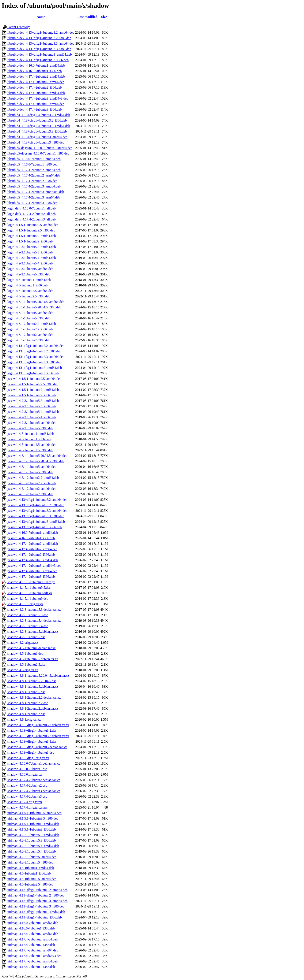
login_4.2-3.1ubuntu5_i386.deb (29, 274)
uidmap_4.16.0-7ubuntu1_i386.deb (31, 928)
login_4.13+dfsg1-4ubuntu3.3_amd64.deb (36, 357)
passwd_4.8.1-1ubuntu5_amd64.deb (32, 467)
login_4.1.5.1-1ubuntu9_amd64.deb (32, 236)
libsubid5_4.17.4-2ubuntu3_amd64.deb (34, 186)
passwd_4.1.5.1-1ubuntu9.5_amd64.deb (34, 379)
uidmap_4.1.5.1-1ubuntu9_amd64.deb (33, 824)
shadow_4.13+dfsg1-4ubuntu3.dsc (31, 752)
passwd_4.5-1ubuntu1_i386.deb (29, 439)
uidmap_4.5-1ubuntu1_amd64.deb (31, 868)
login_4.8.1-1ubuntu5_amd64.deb (30, 313)
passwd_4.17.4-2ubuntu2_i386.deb (31, 555)
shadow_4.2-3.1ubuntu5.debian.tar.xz (33, 632)
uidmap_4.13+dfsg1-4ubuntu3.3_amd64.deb (37, 901)
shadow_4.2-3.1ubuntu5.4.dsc (28, 626)
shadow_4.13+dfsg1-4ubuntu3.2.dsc (32, 730)
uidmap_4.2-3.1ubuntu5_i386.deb (30, 862)
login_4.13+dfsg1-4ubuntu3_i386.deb (33, 373)
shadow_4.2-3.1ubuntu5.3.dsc (28, 615)
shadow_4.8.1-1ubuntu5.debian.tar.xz (33, 686)
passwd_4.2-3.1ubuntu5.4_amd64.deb (33, 412)
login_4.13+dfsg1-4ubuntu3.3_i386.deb (34, 362)
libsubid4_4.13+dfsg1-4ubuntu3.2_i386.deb (37, 120)
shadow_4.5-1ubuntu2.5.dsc (26, 665)
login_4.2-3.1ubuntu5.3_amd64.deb (32, 247)
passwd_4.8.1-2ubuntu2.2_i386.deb (31, 483)
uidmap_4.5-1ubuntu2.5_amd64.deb (32, 879)
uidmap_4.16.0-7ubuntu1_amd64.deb (33, 923)
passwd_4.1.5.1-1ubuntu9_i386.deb (31, 395)
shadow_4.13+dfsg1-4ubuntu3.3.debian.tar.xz (38, 736)
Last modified (87, 17)
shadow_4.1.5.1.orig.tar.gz (25, 604)
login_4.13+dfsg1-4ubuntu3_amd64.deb (35, 368)
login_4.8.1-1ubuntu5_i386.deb (29, 318)
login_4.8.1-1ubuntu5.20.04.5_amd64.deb (36, 302)
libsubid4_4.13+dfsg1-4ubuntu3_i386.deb (36, 142)
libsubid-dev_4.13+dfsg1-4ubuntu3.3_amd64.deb (41, 43)
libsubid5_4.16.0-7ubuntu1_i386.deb (32, 164)
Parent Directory (19, 27)
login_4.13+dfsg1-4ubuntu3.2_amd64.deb (36, 346)
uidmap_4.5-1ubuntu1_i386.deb (29, 873)
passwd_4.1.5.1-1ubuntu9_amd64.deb (33, 390)
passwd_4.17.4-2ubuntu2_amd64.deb (33, 544)
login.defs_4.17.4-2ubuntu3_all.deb (31, 219)
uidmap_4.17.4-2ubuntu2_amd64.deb (33, 934)
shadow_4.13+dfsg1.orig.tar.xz (28, 758)
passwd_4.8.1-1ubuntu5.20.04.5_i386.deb (36, 461)
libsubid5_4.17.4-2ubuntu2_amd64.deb (34, 170)
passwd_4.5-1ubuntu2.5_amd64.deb (32, 445)
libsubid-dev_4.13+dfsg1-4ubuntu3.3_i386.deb (39, 49)
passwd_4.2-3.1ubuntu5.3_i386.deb (31, 406)
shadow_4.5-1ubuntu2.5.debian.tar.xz (33, 659)
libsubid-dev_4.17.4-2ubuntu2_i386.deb (35, 87)
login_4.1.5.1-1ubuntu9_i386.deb (30, 241)
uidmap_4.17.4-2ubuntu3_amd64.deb (33, 950)
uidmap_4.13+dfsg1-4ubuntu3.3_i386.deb (36, 906)
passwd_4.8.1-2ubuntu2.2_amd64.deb (33, 478)
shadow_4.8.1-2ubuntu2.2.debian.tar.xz (34, 697)
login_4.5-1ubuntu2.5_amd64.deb (30, 291)
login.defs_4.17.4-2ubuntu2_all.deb (31, 214)
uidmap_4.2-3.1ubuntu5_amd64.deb (32, 857)
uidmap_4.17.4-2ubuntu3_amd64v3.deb (34, 956)
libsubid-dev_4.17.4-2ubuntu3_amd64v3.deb (38, 98)
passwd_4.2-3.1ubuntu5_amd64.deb (32, 423)
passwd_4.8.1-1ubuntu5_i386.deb (30, 472)
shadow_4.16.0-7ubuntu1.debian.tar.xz (34, 763)
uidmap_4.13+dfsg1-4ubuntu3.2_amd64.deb (37, 890)
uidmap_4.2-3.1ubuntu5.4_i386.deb (32, 851)
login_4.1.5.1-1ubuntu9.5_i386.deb (31, 230)
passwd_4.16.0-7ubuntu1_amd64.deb (33, 533)
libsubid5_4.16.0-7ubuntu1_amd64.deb (34, 159)
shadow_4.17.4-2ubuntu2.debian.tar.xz (34, 780)
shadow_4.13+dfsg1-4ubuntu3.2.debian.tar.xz (38, 725)
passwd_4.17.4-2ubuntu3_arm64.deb (32, 571)
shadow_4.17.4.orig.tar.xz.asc (27, 807)
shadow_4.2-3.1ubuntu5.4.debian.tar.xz (34, 621)
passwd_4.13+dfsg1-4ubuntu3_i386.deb (35, 527)
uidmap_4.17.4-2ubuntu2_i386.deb (31, 945)
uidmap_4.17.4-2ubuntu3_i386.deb (31, 967)
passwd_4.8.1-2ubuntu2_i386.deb (30, 494)
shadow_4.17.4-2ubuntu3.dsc (27, 796)
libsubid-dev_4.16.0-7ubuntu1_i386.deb (35, 71)
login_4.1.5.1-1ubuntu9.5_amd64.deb (33, 225)
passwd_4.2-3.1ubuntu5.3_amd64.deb (33, 401)
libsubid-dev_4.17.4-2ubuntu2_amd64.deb (36, 76)
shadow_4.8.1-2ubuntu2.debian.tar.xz (33, 708)
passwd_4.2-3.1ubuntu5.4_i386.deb (31, 417)
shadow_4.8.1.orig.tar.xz (24, 719)
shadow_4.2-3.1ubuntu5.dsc (26, 637)
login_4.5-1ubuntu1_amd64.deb (29, 280)
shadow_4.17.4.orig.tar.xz (25, 802)
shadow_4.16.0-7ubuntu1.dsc (27, 769)
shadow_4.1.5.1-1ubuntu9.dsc (28, 599)
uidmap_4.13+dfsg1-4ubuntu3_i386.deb (35, 917)
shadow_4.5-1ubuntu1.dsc (25, 654)
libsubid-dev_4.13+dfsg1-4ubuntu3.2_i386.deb (39, 38)
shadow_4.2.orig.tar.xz (23, 643)
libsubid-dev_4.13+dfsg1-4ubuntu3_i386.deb (38, 60)
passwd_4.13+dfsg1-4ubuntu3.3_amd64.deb (37, 511)
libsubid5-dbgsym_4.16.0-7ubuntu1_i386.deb (38, 153)
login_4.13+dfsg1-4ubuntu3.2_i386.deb (34, 351)
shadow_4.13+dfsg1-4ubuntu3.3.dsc (32, 741)
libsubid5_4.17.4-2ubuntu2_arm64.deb (34, 175)
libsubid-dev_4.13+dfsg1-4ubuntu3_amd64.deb (40, 54)
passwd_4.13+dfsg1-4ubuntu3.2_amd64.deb (37, 500)
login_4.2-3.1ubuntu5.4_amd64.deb (32, 258)
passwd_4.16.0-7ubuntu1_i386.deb (31, 538)
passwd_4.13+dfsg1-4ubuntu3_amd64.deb (36, 522)
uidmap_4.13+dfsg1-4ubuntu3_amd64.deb (36, 912)
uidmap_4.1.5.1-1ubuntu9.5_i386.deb (33, 818)
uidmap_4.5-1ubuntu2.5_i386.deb (30, 884)
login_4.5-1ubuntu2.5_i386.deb (29, 296)
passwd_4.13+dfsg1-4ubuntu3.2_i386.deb (36, 505)
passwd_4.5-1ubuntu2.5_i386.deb (30, 450)
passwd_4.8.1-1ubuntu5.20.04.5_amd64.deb (37, 456)
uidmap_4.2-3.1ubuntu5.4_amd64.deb (33, 846)
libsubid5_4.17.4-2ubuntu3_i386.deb (32, 203)
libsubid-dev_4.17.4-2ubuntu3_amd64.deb (36, 93)
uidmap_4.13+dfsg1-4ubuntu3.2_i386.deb (36, 895)
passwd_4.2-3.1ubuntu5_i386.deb (30, 428)
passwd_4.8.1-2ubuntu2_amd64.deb (32, 489)
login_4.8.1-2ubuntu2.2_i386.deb (30, 329)
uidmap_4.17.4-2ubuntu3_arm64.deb (33, 961)
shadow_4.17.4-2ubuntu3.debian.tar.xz (34, 791)
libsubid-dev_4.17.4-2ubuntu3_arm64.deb (36, 104)
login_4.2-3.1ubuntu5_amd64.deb (30, 269)
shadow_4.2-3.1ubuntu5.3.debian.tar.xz (34, 610)
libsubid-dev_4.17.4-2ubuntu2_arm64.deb (36, 82)
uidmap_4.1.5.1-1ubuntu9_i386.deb (32, 829)
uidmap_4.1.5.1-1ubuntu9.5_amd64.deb (34, 813)
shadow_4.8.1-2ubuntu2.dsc (26, 714)
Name (41, 17)
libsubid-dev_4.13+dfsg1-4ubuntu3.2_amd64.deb (41, 32)
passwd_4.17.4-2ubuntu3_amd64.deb (33, 560)
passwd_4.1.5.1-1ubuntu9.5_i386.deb (33, 384)
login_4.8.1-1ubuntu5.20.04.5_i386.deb (34, 307)
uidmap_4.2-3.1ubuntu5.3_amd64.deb (33, 835)
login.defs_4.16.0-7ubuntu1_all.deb (31, 208)
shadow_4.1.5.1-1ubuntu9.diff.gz (30, 593)
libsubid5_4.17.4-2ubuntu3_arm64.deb (34, 197)
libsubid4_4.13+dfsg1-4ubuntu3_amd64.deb (37, 137)
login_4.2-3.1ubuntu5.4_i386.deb (30, 263)
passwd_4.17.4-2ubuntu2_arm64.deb (32, 549)
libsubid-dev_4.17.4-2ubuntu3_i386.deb (35, 109)
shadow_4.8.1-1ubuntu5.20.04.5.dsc (32, 681)
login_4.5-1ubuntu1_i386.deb (27, 285)
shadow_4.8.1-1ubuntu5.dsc (26, 692)
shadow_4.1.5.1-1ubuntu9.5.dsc (29, 588)
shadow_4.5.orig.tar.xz (23, 670)
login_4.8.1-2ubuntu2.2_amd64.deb (32, 324)
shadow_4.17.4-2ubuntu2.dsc (27, 785)
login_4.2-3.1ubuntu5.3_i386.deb (30, 252)
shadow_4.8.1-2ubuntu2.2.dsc (28, 703)
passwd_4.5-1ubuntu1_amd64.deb (31, 434)
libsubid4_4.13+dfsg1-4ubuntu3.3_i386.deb (37, 131)
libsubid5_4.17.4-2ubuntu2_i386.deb (32, 181)
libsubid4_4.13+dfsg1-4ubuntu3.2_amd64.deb (39, 115)
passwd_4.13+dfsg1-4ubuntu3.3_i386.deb (36, 516)
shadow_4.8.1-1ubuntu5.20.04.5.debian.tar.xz (38, 675)
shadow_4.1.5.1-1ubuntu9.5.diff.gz (31, 582)
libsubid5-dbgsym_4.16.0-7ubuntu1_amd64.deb (40, 148)
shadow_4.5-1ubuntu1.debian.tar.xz (31, 648)
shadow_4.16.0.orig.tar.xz (25, 774)
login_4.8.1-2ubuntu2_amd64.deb (30, 335)
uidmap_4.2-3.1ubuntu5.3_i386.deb (32, 840)
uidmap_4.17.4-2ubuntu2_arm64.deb (33, 939)
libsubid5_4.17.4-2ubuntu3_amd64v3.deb (36, 192)
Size (104, 17)
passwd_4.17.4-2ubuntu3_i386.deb (31, 577)
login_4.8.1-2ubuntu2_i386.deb (29, 340)
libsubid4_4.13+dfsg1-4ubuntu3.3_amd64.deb (39, 126)
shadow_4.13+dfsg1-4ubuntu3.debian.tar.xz (37, 747)
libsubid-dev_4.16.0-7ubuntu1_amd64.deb (36, 65)
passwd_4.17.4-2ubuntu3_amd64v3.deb (34, 566)
